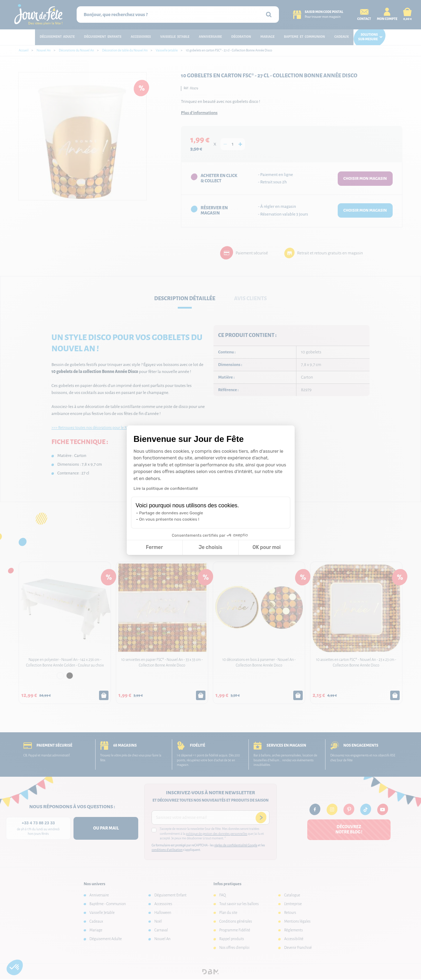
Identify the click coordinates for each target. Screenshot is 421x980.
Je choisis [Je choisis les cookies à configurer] (210, 547)
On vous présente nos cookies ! (169, 519)
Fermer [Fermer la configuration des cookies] (155, 547)
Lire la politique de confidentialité (166, 488)
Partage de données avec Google (171, 513)
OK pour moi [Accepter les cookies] (266, 547)
